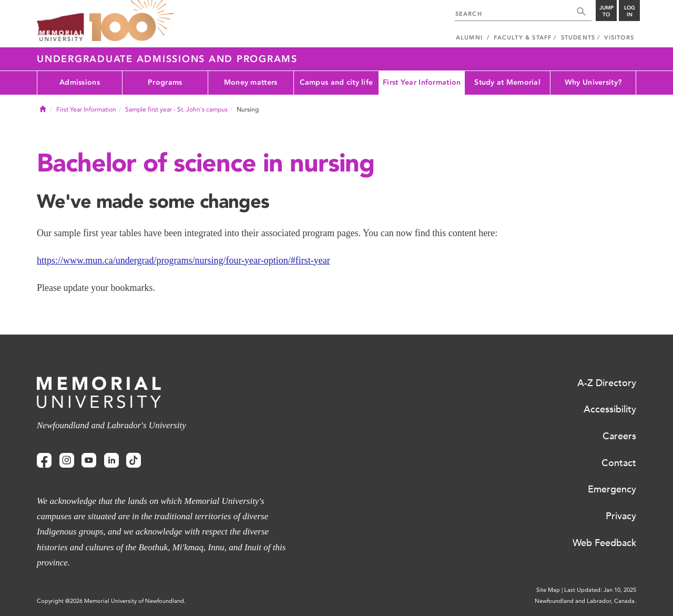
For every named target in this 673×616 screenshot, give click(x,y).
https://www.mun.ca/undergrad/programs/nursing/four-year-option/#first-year (183, 260)
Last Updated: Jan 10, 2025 (600, 590)
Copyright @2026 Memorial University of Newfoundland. (111, 601)
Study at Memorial (507, 82)
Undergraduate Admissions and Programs (167, 59)
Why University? (593, 82)
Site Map (548, 590)
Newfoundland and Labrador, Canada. (585, 601)
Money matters (251, 82)
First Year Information (422, 82)
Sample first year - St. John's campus (176, 109)
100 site (131, 21)
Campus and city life (336, 82)
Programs (165, 82)
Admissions (80, 82)
